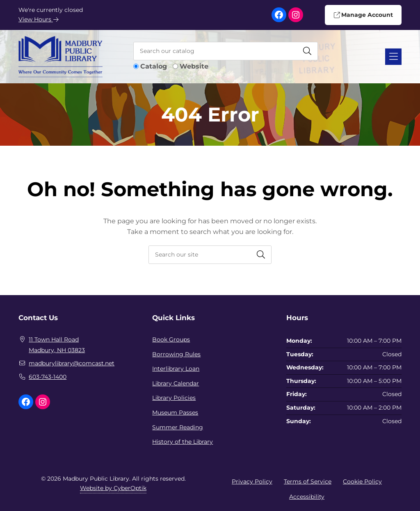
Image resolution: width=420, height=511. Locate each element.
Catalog (154, 66)
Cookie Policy (362, 481)
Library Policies (174, 398)
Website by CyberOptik (113, 488)
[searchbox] (210, 255)
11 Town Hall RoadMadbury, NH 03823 (57, 345)
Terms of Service (308, 481)
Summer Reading (178, 427)
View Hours (39, 19)
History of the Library (183, 442)
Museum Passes (175, 412)
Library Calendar (176, 383)
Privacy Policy (252, 481)
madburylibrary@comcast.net (72, 363)
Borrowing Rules (176, 354)
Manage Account (363, 15)
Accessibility (307, 497)
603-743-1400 (48, 377)
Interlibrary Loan (176, 369)
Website (194, 66)
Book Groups (171, 339)
